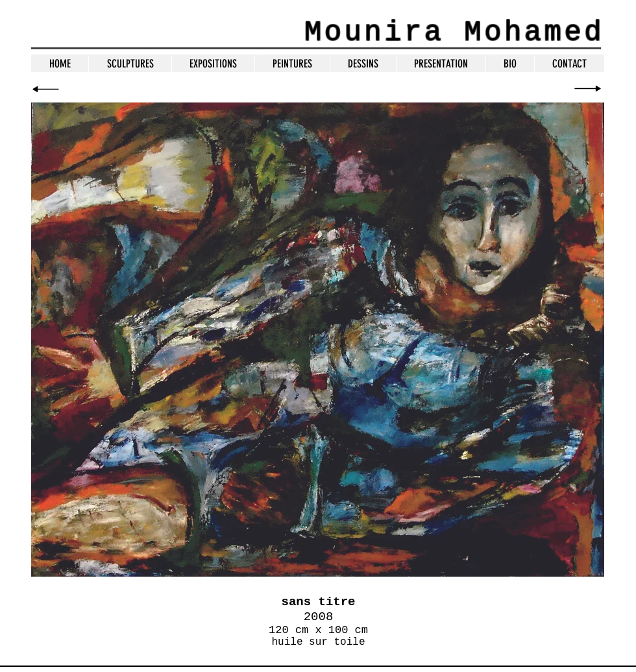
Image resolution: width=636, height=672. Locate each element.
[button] (292, 64)
